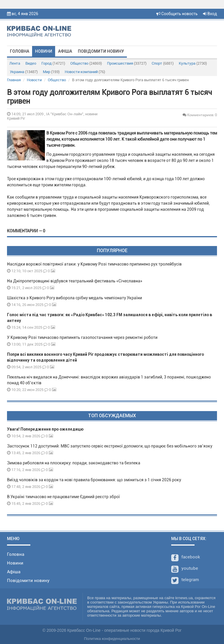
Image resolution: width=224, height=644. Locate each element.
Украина (24, 72)
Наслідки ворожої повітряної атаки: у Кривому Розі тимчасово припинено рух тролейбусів (94, 264)
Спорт (163, 63)
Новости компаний (85, 72)
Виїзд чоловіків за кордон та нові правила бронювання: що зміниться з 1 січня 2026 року (94, 480)
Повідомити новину (101, 51)
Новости (34, 80)
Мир (51, 72)
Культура (193, 63)
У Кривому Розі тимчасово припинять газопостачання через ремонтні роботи (82, 337)
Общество (86, 63)
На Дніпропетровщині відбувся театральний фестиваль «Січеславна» (75, 281)
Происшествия (127, 63)
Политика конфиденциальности (112, 639)
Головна (20, 51)
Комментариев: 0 (200, 115)
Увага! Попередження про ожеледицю (45, 429)
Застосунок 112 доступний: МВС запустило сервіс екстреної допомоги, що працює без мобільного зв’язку (110, 446)
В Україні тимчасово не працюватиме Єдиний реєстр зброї (63, 497)
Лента (15, 63)
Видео (31, 63)
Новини (44, 51)
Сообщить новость (177, 14)
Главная (14, 80)
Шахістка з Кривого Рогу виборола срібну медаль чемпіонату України (75, 298)
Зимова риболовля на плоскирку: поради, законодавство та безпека (74, 463)
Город (53, 63)
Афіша (65, 51)
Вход (210, 14)
